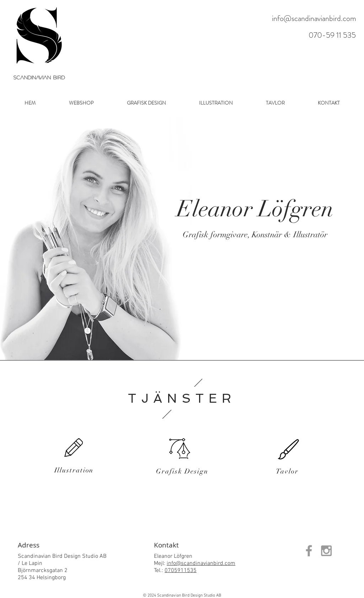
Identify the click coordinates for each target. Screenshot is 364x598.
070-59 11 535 (332, 35)
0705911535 (181, 571)
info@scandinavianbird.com (314, 18)
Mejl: (160, 563)
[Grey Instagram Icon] (326, 551)
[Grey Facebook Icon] (309, 551)
